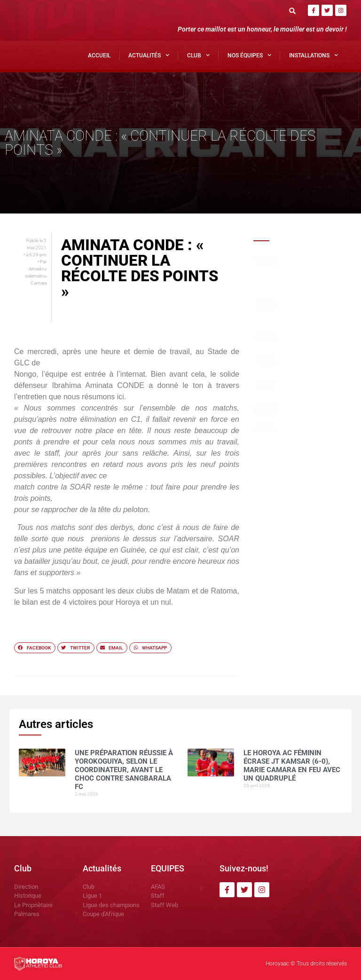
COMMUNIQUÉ (297, 408)
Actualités (149, 55)
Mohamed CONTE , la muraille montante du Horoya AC (310, 390)
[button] (293, 11)
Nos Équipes (249, 55)
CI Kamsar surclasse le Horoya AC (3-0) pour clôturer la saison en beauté (311, 435)
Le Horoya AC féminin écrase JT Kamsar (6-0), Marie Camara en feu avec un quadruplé (310, 312)
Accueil (99, 55)
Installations (314, 55)
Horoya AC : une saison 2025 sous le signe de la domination (311, 340)
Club (198, 55)
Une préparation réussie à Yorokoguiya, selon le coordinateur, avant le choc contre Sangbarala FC (311, 275)
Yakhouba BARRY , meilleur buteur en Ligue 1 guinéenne (306, 365)
